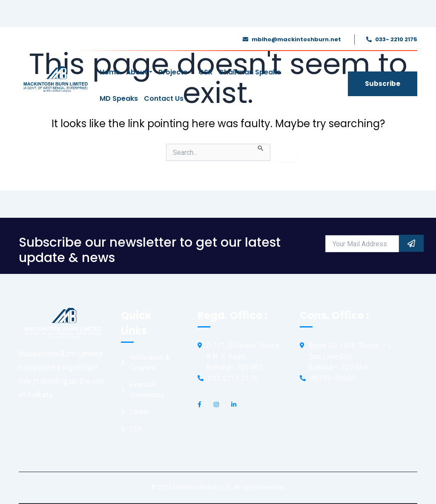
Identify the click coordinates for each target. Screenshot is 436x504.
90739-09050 (333, 378)
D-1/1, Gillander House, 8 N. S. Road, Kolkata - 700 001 (243, 356)
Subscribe (383, 84)
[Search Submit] (261, 147)
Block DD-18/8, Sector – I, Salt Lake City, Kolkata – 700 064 (350, 356)
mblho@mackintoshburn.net (296, 39)
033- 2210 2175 (396, 39)
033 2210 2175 (233, 378)
